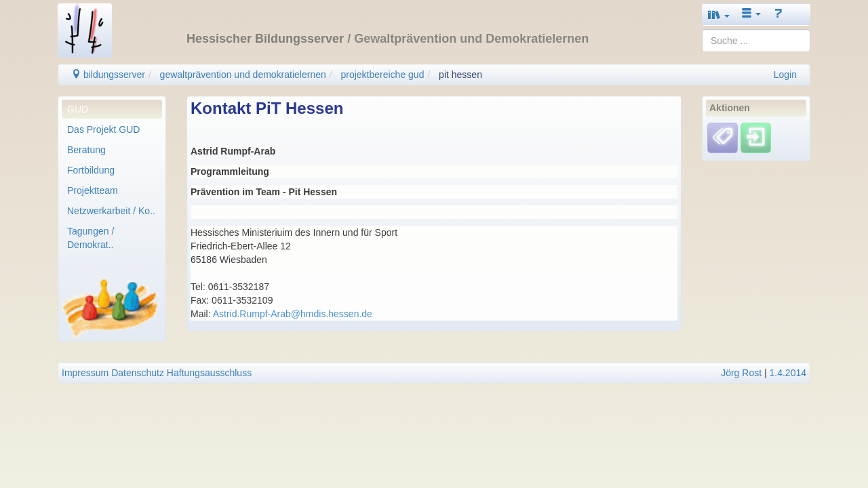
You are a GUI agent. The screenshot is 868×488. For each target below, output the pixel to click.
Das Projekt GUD (103, 129)
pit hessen (460, 75)
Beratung (86, 150)
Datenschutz (138, 373)
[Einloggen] (756, 138)
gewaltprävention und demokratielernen (243, 75)
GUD (78, 109)
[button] (719, 15)
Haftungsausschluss (209, 373)
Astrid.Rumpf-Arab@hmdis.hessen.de (293, 314)
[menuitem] (112, 109)
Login (785, 75)
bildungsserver (108, 75)
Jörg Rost (741, 373)
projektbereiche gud (382, 75)
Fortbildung (91, 170)
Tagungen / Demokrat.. (91, 238)
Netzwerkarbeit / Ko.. (111, 211)
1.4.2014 (788, 373)
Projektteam (93, 190)
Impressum (85, 373)
